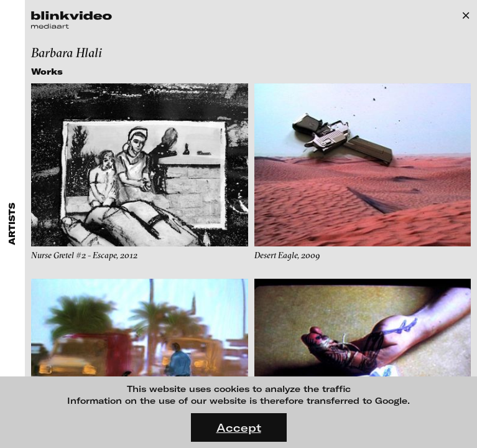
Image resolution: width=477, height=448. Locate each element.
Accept (239, 427)
